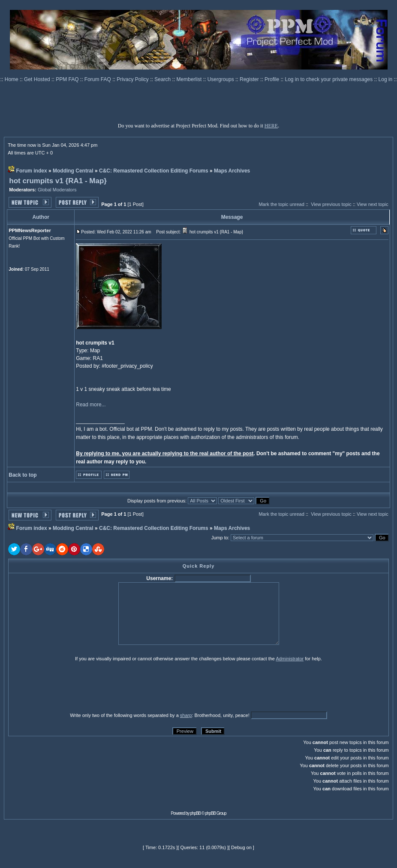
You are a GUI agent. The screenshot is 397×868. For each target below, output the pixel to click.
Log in (386, 79)
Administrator (290, 659)
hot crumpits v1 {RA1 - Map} (58, 181)
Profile (272, 79)
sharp (186, 715)
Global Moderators (57, 190)
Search (163, 79)
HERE (271, 126)
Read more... (91, 405)
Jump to (220, 538)
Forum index (32, 171)
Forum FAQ (98, 79)
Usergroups (221, 79)
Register (250, 79)
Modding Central (73, 171)
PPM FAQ (68, 79)
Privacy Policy (133, 79)
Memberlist (190, 79)
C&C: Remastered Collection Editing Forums (154, 171)
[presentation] (75, 687)
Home (12, 79)
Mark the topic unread (281, 204)
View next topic (373, 204)
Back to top (23, 475)
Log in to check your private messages (329, 79)
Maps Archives (232, 171)
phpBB (195, 813)
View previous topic (331, 204)
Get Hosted (38, 79)
